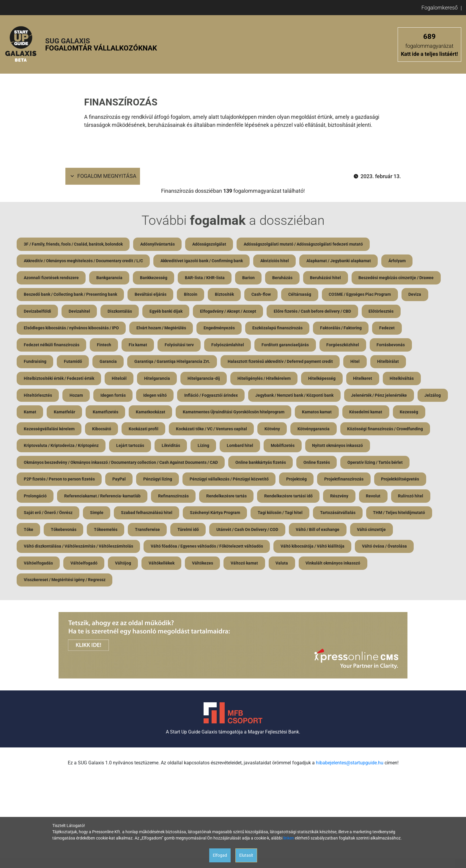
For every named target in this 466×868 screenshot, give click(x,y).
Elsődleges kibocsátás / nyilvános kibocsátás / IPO (71, 329)
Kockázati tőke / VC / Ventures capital (249, 430)
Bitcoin (191, 295)
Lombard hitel (335, 447)
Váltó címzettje (38, 549)
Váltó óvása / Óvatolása (46, 566)
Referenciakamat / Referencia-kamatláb (159, 498)
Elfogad (220, 855)
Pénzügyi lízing (231, 481)
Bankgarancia (110, 278)
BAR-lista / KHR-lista (206, 278)
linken (289, 838)
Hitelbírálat (390, 363)
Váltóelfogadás (101, 566)
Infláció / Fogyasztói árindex (212, 396)
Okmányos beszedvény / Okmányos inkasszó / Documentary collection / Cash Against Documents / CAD (189, 464)
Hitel (356, 363)
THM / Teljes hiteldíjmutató (50, 532)
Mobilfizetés (378, 447)
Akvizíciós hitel (275, 261)
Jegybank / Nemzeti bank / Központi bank (296, 396)
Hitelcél (119, 380)
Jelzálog (32, 413)
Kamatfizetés (140, 413)
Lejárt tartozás (224, 447)
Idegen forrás (114, 396)
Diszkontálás (120, 312)
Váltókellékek (225, 566)
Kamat (64, 413)
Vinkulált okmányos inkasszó (398, 566)
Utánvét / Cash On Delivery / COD (319, 532)
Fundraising (35, 363)
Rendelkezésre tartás (283, 498)
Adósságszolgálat (210, 244)
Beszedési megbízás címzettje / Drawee (398, 278)
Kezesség (33, 430)
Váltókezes (266, 566)
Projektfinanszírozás (418, 481)
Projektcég (371, 481)
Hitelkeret (364, 380)
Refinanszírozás (230, 498)
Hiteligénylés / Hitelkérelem (265, 380)
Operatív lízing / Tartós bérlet (51, 481)
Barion (250, 278)
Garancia (109, 363)
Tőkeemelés (176, 532)
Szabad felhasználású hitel (190, 515)
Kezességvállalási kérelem (85, 430)
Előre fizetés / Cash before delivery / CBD (314, 312)
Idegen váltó (156, 396)
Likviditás (265, 447)
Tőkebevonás (134, 532)
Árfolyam (398, 261)
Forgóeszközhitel (344, 346)
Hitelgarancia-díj (205, 380)
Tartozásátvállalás (382, 515)
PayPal (192, 481)
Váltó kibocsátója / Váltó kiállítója (360, 549)
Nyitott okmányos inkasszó (49, 464)
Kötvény (310, 430)
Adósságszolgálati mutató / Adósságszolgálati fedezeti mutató (304, 244)
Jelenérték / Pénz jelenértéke (381, 396)
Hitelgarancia (158, 380)
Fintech (104, 346)
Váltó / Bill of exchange (389, 532)
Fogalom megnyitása (103, 176)
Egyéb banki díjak (167, 312)
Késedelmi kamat (402, 413)
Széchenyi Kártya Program (259, 515)
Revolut (431, 498)
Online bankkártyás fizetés (330, 464)
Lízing (298, 447)
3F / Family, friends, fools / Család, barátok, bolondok (73, 244)
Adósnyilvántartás (158, 244)
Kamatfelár (99, 413)
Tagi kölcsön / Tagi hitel (324, 515)
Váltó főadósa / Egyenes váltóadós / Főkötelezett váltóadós (254, 549)
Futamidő (73, 363)
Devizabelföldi (37, 312)
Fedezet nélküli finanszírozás (52, 346)
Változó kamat (308, 566)
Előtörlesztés (383, 312)
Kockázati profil (180, 430)
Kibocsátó (138, 430)
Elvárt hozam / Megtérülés (162, 329)
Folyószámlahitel (229, 346)
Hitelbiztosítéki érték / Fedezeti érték (59, 380)
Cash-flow (262, 295)
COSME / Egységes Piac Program (362, 295)
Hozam (77, 396)
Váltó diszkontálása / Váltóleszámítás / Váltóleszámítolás (125, 549)
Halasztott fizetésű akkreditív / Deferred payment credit (281, 363)
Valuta (346, 566)
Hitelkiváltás (404, 380)
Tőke (98, 532)
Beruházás (284, 278)
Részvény (397, 498)
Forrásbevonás (393, 346)
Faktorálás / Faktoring (342, 329)
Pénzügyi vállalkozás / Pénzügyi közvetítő (303, 481)
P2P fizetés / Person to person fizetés (132, 481)
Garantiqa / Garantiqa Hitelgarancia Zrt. (173, 363)
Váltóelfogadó (147, 566)
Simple (140, 515)
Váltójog (186, 566)
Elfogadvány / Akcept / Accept (229, 312)
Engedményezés (220, 329)
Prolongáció (91, 498)
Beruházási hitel (327, 278)
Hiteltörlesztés (38, 396)
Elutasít (246, 855)
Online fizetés (386, 464)
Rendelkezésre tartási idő (345, 498)
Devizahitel (80, 312)
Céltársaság (301, 295)
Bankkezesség (154, 278)
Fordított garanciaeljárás (287, 346)
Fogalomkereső (440, 8)
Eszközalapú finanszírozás (278, 329)
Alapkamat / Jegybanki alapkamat (340, 261)
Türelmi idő (259, 532)
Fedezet (388, 329)
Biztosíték (225, 295)
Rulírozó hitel (36, 515)
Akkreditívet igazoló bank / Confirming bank (202, 261)
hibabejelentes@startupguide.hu (350, 766)
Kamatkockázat (186, 413)
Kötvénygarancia (351, 430)
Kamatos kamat (352, 413)
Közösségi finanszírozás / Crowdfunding (62, 447)
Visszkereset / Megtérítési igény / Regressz (65, 583)
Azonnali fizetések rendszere (51, 278)
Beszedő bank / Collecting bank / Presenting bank (70, 295)
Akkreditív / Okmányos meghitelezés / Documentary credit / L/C (83, 261)
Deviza (417, 295)
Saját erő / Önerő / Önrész (91, 515)
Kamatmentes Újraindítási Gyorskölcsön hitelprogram (269, 413)
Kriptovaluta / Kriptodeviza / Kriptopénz (155, 447)
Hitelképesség (323, 380)
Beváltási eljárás (151, 295)
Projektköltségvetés (43, 498)
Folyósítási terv (180, 346)
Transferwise (218, 532)
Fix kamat (138, 346)
